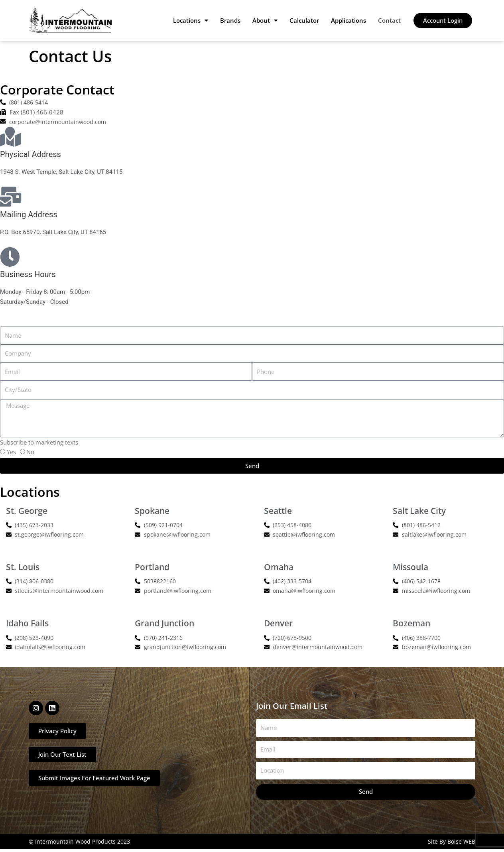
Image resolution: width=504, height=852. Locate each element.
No (30, 453)
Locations (191, 20)
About (265, 20)
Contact (389, 20)
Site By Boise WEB (452, 844)
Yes (11, 453)
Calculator (304, 20)
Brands (230, 20)
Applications (348, 20)
